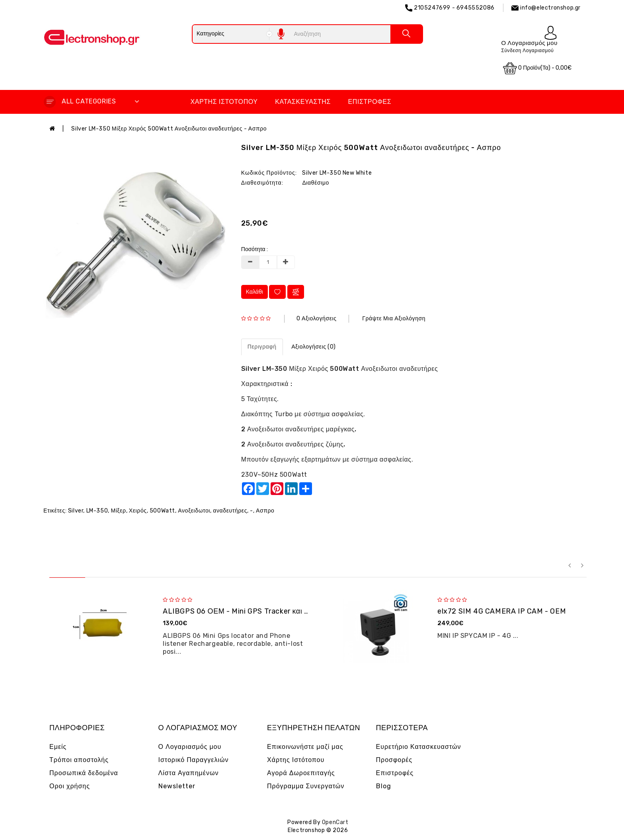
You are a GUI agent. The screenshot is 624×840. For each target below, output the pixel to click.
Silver (76, 511)
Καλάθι (254, 292)
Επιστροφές (370, 102)
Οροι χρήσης (70, 786)
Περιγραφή (262, 347)
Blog (384, 786)
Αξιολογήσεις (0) (314, 347)
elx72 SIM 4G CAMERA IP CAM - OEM (502, 611)
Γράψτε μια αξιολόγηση (394, 319)
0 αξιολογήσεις (317, 319)
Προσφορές (394, 760)
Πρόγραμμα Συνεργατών (306, 786)
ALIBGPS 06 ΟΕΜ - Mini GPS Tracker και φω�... (245, 611)
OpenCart (335, 822)
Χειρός (138, 511)
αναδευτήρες (230, 511)
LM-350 (97, 511)
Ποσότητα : (254, 249)
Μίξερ (118, 511)
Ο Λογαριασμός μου (190, 747)
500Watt (162, 511)
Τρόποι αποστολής (79, 760)
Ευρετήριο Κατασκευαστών (419, 747)
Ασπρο (265, 511)
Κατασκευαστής (303, 102)
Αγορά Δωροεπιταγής (301, 773)
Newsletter (177, 786)
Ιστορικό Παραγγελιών (194, 760)
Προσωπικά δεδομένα (84, 773)
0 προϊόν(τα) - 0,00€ (537, 68)
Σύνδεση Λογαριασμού (527, 51)
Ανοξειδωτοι (194, 511)
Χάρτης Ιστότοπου (224, 102)
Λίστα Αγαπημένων (189, 773)
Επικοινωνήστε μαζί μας (305, 747)
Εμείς (58, 747)
